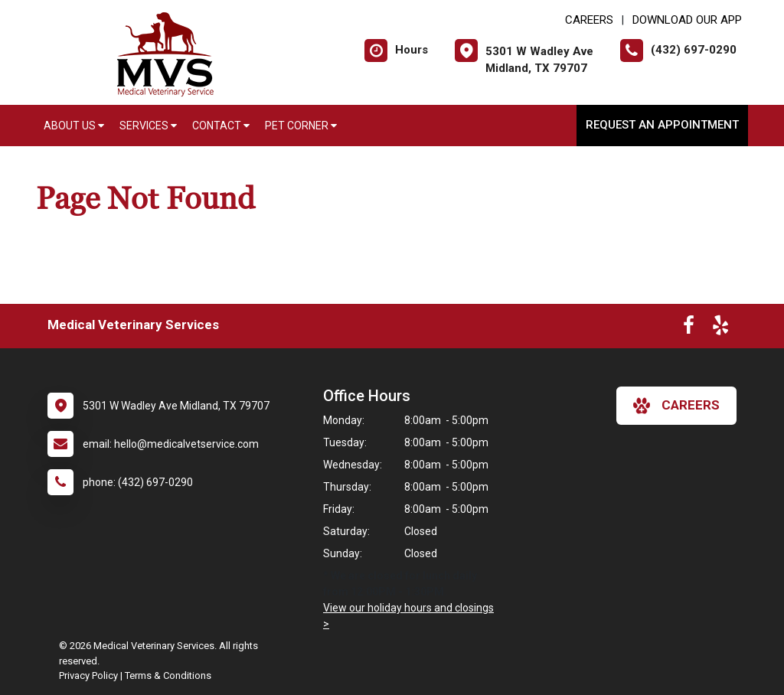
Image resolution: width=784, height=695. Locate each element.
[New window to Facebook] (689, 328)
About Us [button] (74, 126)
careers (676, 406)
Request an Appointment (662, 125)
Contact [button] (221, 126)
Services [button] (148, 126)
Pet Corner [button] (301, 126)
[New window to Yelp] (720, 328)
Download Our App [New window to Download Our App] (687, 20)
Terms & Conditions (168, 675)
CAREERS (589, 20)
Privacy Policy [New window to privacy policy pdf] (88, 675)
